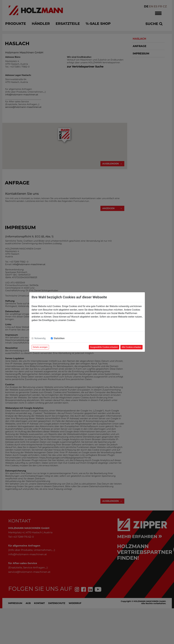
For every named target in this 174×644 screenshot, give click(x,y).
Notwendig (40, 338)
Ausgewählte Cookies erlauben (104, 347)
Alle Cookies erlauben (131, 347)
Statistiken (59, 338)
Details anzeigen (40, 347)
